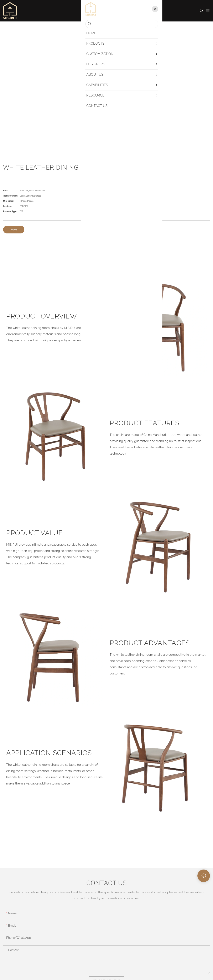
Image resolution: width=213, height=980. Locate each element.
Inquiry (14, 230)
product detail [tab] (106, 261)
